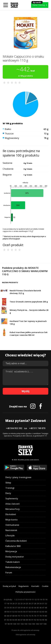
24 (24, 604)
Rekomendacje (13, 567)
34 (8, 608)
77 (38, 616)
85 (16, 620)
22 (19, 604)
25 (27, 604)
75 (32, 616)
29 (38, 604)
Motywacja (11, 551)
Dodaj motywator (15, 557)
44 (35, 608)
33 (5, 608)
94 (40, 620)
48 (46, 608)
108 (45, 624)
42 (30, 608)
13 (38, 599)
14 (41, 599)
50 (8, 612)
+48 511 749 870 (37, 428)
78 (40, 616)
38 (19, 608)
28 (35, 604)
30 (40, 604)
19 (11, 604)
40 (24, 608)
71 (22, 616)
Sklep (8, 483)
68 (13, 616)
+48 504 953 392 (14, 428)
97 (6, 624)
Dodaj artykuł (9, 586)
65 (5, 616)
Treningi (10, 488)
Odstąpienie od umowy (25, 635)
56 (24, 612)
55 (22, 612)
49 (5, 612)
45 (38, 608)
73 (27, 616)
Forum (9, 573)
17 (5, 604)
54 (19, 612)
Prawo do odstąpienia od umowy (25, 630)
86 (19, 620)
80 (46, 616)
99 (11, 624)
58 (30, 612)
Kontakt (35, 586)
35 (11, 608)
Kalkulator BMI (13, 546)
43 (32, 608)
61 (38, 612)
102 (22, 624)
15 (44, 599)
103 (26, 624)
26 (30, 604)
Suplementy (12, 498)
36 (13, 608)
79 (43, 616)
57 (27, 612)
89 (27, 620)
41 (27, 608)
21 (16, 604)
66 (8, 616)
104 (30, 624)
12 (35, 599)
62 (40, 612)
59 (32, 612)
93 (38, 620)
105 (33, 624)
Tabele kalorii (13, 562)
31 (43, 604)
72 (24, 616)
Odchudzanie (12, 525)
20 (13, 604)
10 (30, 599)
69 (16, 616)
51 (11, 612)
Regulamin (24, 586)
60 (35, 612)
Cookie (45, 586)
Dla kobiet (11, 514)
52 (13, 612)
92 (35, 620)
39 (22, 608)
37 (16, 608)
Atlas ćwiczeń (13, 504)
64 (46, 612)
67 (11, 616)
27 (32, 604)
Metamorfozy (13, 509)
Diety (8, 493)
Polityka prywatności (25, 592)
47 (43, 608)
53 (16, 612)
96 (46, 620)
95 (43, 620)
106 (37, 624)
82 (8, 620)
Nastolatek (11, 530)
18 (8, 604)
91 (32, 620)
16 (46, 599)
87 (22, 620)
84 (13, 620)
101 (18, 624)
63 (43, 612)
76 (35, 616)
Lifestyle (10, 536)
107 (41, 624)
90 (30, 620)
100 (14, 624)
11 (33, 599)
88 (24, 620)
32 (46, 604)
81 (5, 620)
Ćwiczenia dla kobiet (16, 541)
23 (22, 604)
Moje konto (11, 520)
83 (11, 620)
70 (19, 616)
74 (30, 616)
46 (40, 608)
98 (9, 624)
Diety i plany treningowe (18, 477)
